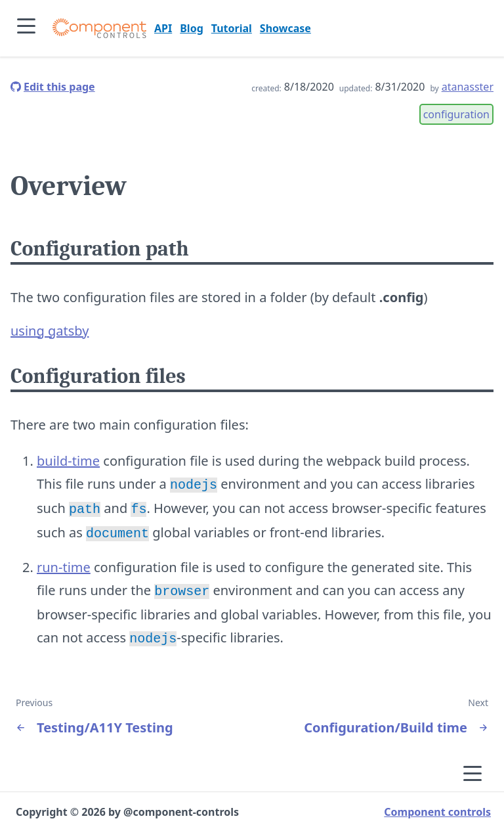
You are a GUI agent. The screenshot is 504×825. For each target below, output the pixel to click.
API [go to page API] (163, 28)
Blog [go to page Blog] (192, 28)
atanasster (468, 87)
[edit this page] (53, 87)
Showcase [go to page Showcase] (285, 28)
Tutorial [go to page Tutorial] (232, 28)
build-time (68, 461)
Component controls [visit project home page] (437, 805)
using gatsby (50, 331)
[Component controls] (99, 28)
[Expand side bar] (26, 28)
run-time (64, 563)
